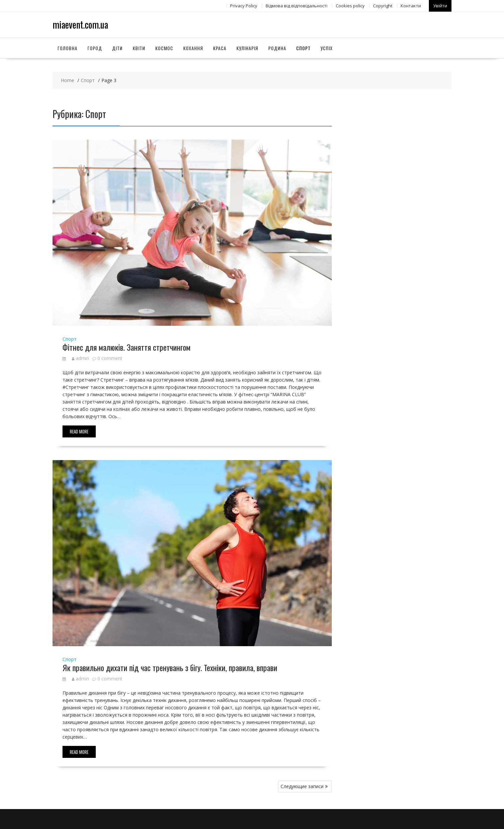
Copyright (383, 6)
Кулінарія (247, 48)
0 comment (110, 358)
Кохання (193, 48)
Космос (164, 48)
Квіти (139, 48)
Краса (220, 48)
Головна (67, 48)
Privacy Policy (244, 6)
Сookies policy (350, 6)
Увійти (440, 6)
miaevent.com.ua (80, 24)
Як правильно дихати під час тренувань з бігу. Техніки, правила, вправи (170, 667)
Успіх (327, 48)
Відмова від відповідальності (297, 6)
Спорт (303, 48)
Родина (277, 48)
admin (80, 358)
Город (95, 48)
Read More (79, 431)
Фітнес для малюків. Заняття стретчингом (126, 347)
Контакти (411, 6)
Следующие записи (302, 786)
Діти (117, 48)
